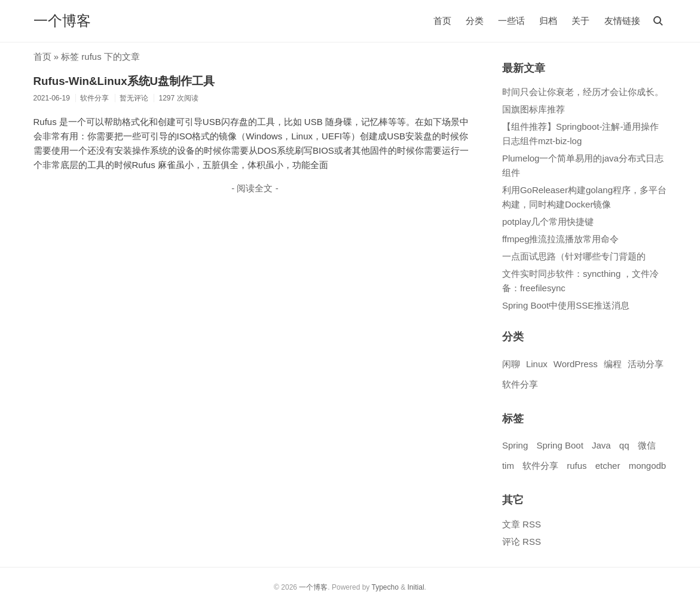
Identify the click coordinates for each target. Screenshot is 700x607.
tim (508, 466)
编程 (613, 364)
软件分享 (520, 384)
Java (601, 445)
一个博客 (62, 21)
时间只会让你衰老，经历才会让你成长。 (583, 92)
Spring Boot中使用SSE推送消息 (566, 305)
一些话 (511, 21)
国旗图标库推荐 (534, 109)
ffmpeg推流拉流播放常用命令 (561, 239)
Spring (515, 445)
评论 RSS (522, 542)
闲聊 (511, 364)
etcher (608, 466)
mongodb (648, 466)
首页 (442, 21)
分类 (475, 21)
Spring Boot (560, 445)
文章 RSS (522, 524)
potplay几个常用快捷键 (548, 222)
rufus (577, 466)
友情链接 (622, 21)
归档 (548, 21)
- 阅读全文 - (255, 188)
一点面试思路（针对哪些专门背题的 (574, 256)
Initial (416, 587)
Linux (537, 364)
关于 (580, 21)
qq (624, 445)
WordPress (576, 364)
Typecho (385, 587)
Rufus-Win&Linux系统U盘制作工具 (124, 81)
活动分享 (646, 364)
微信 (647, 445)
